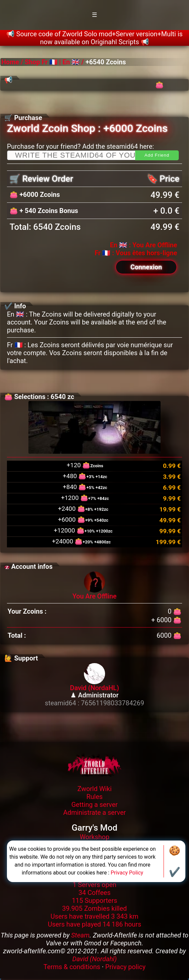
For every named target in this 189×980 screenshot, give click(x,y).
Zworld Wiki (94, 789)
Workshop (94, 837)
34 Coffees (94, 893)
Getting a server (94, 805)
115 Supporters (95, 901)
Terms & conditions (72, 967)
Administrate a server (94, 812)
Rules (94, 797)
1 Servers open (94, 885)
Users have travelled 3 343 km (94, 916)
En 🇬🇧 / (73, 62)
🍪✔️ (175, 861)
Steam (80, 935)
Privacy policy (126, 967)
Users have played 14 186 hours (95, 924)
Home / (13, 62)
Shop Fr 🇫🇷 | (43, 62)
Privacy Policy (127, 873)
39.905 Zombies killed (94, 908)
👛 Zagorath (171, 89)
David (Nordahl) (95, 959)
